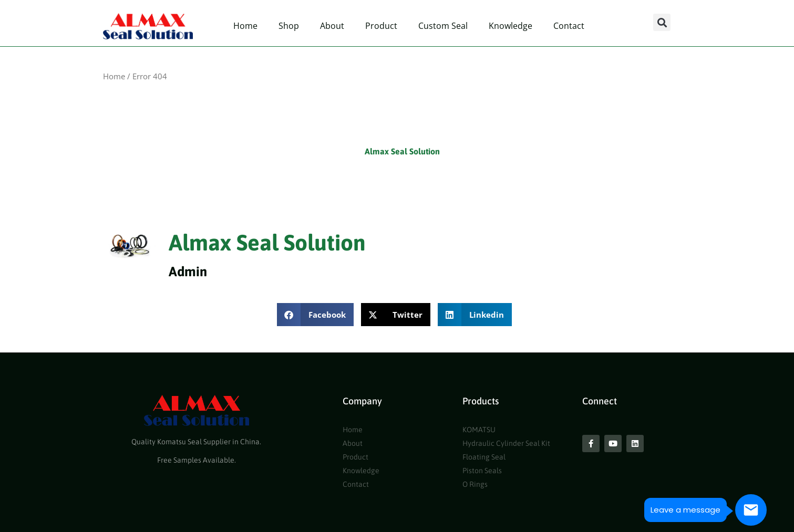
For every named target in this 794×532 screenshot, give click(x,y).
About (332, 26)
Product (381, 26)
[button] (662, 22)
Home (245, 26)
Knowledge (511, 26)
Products (481, 401)
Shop (289, 26)
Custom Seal (443, 26)
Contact (569, 26)
